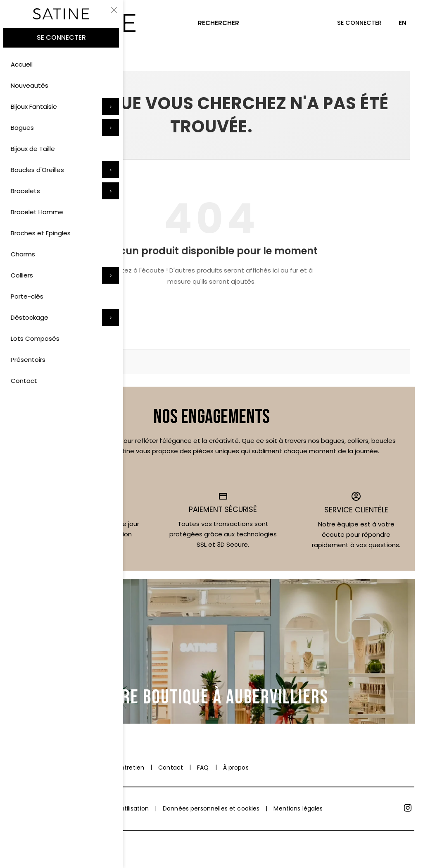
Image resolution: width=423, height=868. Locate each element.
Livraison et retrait (77, 768)
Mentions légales (298, 808)
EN (403, 23)
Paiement (23, 768)
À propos (236, 768)
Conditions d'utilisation (115, 808)
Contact (171, 768)
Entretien (131, 768)
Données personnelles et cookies (211, 808)
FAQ (203, 768)
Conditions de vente (38, 808)
